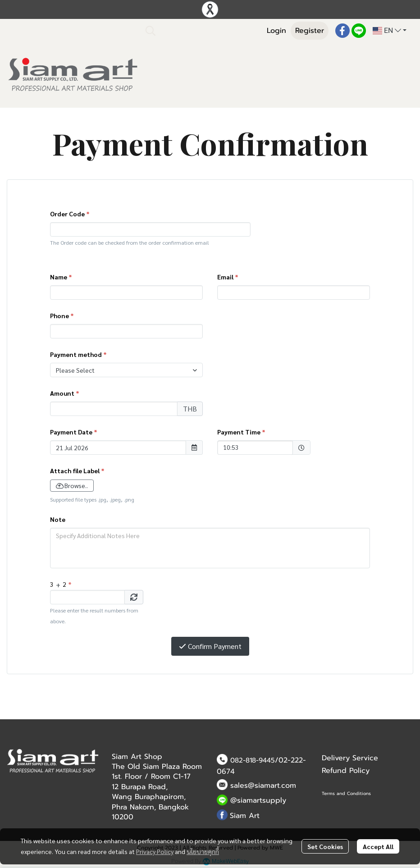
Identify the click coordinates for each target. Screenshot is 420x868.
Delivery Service (350, 758)
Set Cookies (325, 846)
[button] (199, 31)
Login (276, 31)
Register (310, 31)
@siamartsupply (258, 800)
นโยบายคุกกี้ (203, 851)
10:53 (251, 447)
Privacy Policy (155, 851)
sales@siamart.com (263, 786)
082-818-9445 (253, 760)
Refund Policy (346, 771)
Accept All (378, 846)
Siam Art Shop (137, 757)
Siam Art (245, 816)
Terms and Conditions (346, 793)
